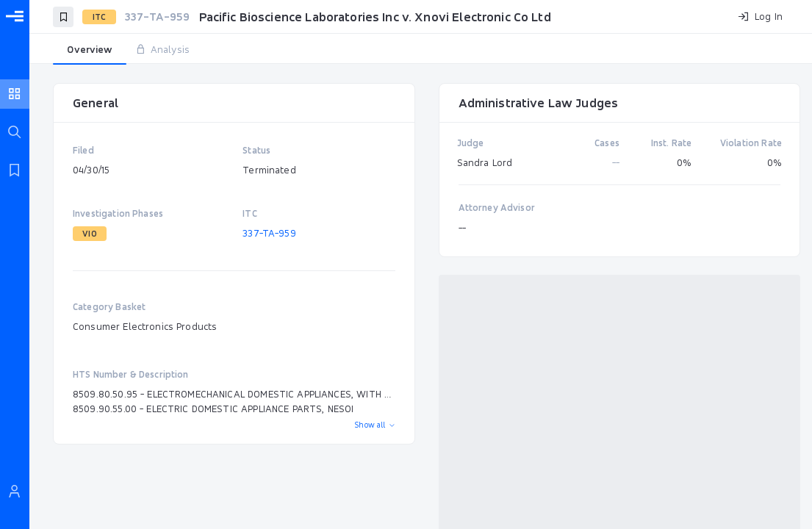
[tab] (90, 50)
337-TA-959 (269, 233)
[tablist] (421, 50)
